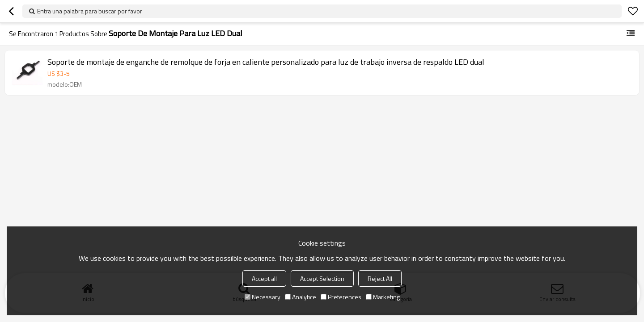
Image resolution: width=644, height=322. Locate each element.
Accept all (264, 278)
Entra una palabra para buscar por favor (90, 11)
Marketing (383, 297)
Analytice (301, 297)
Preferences (341, 297)
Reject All (380, 278)
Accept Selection (322, 278)
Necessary (263, 297)
